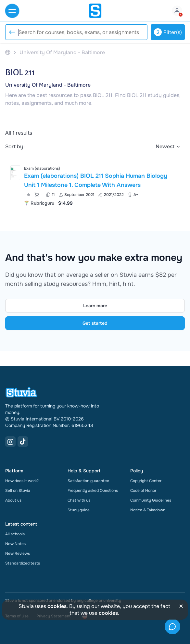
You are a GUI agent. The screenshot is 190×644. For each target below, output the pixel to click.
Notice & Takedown (148, 510)
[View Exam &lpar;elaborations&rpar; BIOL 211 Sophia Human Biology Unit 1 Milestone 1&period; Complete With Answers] (95, 185)
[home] (95, 11)
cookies (57, 606)
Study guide (79, 510)
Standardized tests (23, 563)
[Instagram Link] (10, 442)
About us (13, 500)
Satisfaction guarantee (88, 481)
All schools (15, 534)
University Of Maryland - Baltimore (48, 85)
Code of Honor (143, 491)
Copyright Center (146, 481)
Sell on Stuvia (18, 491)
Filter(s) (168, 32)
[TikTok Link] (23, 442)
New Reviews (18, 553)
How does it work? (22, 481)
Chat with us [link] (79, 500)
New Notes (15, 544)
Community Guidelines (151, 500)
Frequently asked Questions (93, 491)
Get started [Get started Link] (95, 323)
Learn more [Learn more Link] (95, 306)
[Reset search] (12, 32)
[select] (168, 147)
